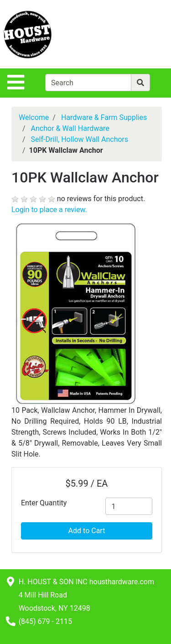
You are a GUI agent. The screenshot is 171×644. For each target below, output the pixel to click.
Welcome (34, 117)
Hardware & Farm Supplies (104, 117)
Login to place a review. (49, 210)
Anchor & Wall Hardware (70, 128)
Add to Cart (87, 531)
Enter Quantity (44, 503)
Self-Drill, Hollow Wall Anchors (80, 139)
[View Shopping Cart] (135, 34)
